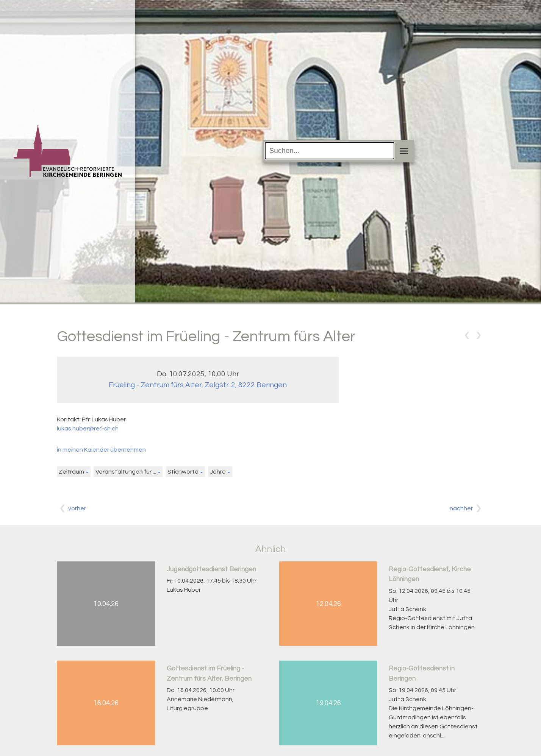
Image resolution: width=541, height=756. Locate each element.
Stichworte (183, 472)
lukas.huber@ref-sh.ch (88, 429)
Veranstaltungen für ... (126, 472)
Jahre (218, 472)
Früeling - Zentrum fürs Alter (198, 385)
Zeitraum (71, 472)
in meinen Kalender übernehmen (101, 450)
